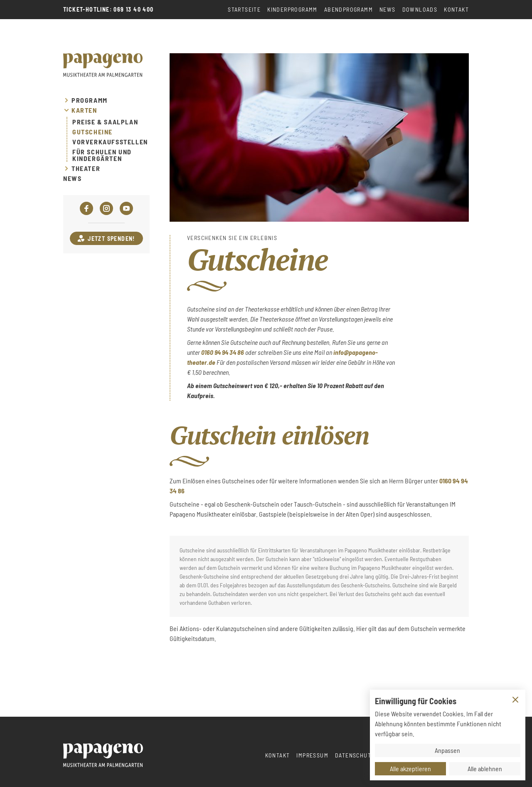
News (388, 9)
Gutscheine (92, 132)
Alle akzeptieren (410, 768)
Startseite (244, 9)
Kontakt (456, 9)
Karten (84, 110)
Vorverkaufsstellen (110, 142)
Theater (86, 168)
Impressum (312, 755)
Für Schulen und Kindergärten (102, 155)
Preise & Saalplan (105, 122)
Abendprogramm (349, 9)
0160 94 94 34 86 (223, 352)
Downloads (420, 9)
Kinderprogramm (292, 9)
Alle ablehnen (485, 768)
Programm (90, 100)
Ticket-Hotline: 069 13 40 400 (108, 10)
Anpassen (447, 750)
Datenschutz (355, 755)
